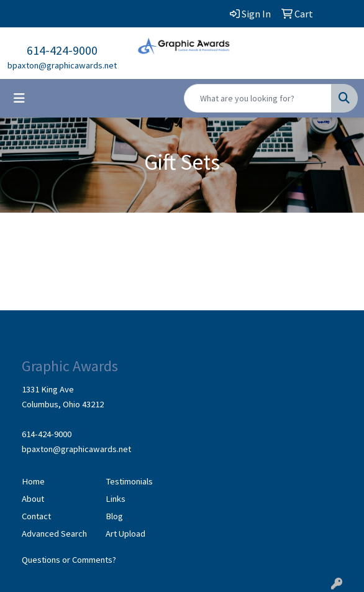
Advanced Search (54, 534)
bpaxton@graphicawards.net (62, 65)
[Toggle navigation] (19, 98)
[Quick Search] (258, 98)
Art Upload (125, 534)
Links (116, 499)
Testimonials (129, 481)
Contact (36, 516)
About (33, 499)
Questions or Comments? (69, 560)
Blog (114, 516)
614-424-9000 (62, 50)
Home (33, 481)
